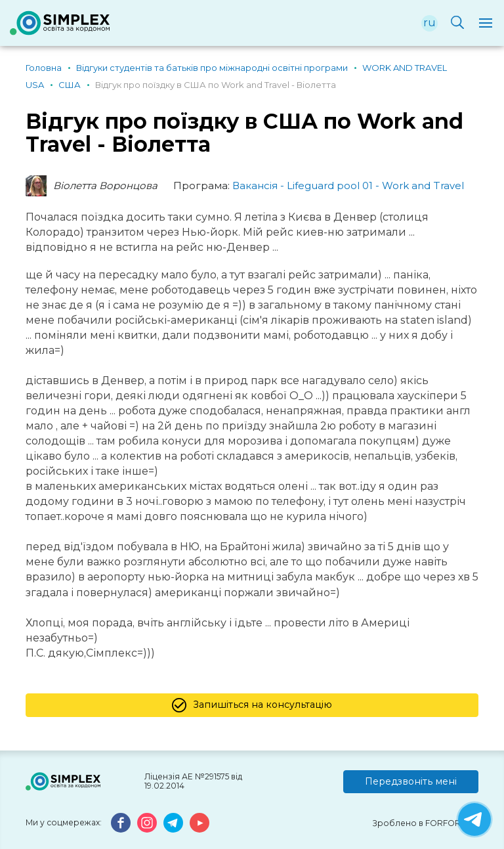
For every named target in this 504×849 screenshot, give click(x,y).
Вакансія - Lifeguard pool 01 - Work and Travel (348, 185)
